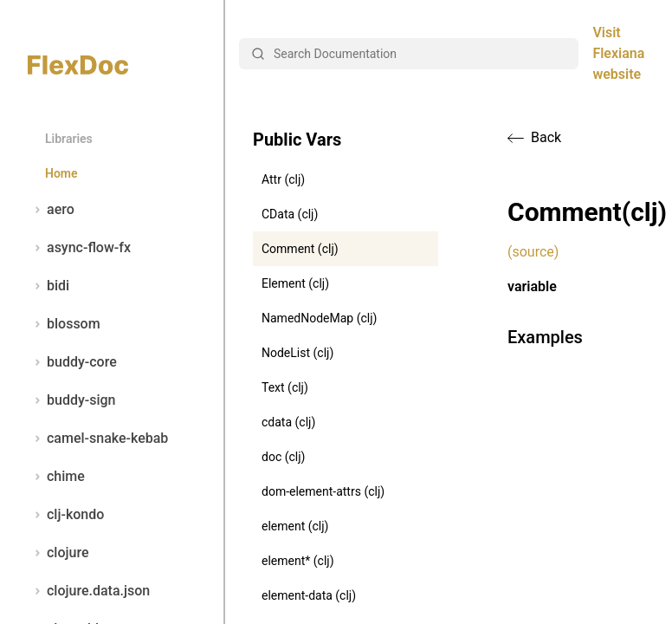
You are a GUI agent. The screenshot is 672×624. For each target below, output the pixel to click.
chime (56, 477)
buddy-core (72, 362)
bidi (48, 286)
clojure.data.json (89, 591)
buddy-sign (71, 400)
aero (51, 210)
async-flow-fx (79, 248)
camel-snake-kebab (98, 439)
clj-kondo (66, 515)
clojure (58, 553)
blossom (64, 324)
